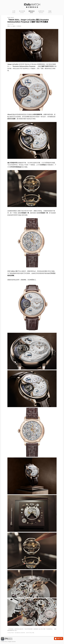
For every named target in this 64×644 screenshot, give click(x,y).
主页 (14, 12)
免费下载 (59, 639)
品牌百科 (41, 12)
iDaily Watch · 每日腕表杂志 (8, 639)
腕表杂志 (32, 12)
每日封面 (22, 12)
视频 (50, 12)
